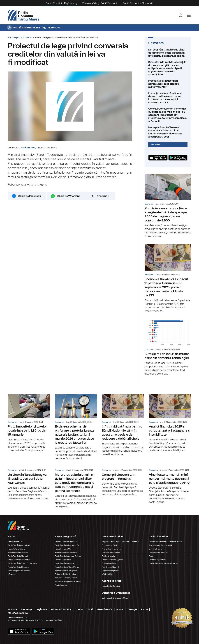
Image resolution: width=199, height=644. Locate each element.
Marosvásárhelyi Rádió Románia (100, 3)
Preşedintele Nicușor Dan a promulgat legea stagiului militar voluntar (168, 84)
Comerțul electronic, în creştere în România (123, 481)
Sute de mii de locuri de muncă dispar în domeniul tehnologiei (168, 347)
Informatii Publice (61, 609)
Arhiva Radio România (111, 549)
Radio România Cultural (18, 553)
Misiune (12, 609)
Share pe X (103, 196)
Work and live (107, 574)
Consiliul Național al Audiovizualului (163, 563)
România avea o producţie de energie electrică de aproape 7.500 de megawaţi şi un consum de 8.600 (168, 206)
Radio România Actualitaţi (19, 545)
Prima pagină (14, 37)
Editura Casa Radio (110, 545)
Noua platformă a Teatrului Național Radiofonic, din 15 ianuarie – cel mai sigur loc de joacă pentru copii (168, 132)
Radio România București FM (67, 545)
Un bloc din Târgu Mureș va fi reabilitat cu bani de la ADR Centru (29, 483)
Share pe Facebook (30, 196)
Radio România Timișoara (66, 571)
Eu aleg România (109, 563)
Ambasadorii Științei (110, 571)
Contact (80, 609)
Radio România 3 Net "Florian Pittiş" (23, 563)
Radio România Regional (112, 560)
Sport (120, 609)
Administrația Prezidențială (160, 545)
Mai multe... (156, 145)
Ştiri (90, 609)
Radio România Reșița (64, 563)
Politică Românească (111, 553)
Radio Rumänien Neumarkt (138, 3)
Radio (144, 609)
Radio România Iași (63, 560)
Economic (27, 37)
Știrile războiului (109, 556)
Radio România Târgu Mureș (62, 3)
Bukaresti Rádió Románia (66, 574)
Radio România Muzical (18, 556)
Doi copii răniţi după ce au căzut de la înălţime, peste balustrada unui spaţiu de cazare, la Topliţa (168, 53)
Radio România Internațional (20, 560)
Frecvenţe (26, 609)
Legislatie (41, 609)
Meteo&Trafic (105, 609)
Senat (152, 556)
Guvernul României (157, 549)
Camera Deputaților (157, 560)
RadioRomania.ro (15, 542)
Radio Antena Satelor (17, 549)
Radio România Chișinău (18, 567)
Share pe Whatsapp (69, 196)
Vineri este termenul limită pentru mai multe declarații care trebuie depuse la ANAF (170, 484)
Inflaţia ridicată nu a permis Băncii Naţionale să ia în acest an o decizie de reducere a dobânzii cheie (123, 425)
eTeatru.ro (12, 574)
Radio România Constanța (66, 553)
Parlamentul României (158, 553)
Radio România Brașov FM (66, 542)
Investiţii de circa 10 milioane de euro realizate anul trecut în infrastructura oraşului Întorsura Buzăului (168, 98)
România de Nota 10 (110, 567)
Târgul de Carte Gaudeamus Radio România (120, 542)
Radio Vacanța (61, 585)
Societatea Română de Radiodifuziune (165, 542)
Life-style (132, 609)
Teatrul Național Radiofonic (19, 571)
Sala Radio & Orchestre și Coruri (115, 598)
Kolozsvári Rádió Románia (66, 578)
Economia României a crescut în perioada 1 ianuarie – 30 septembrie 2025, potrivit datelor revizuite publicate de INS (168, 279)
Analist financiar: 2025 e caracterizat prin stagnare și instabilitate (170, 423)
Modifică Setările (18, 613)
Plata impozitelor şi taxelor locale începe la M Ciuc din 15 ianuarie (29, 423)
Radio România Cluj (63, 549)
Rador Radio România (111, 586)
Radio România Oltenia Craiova (68, 556)
